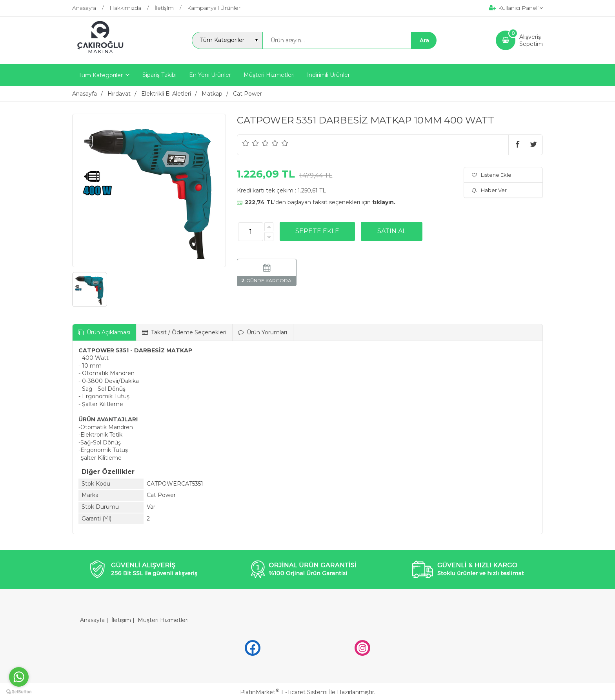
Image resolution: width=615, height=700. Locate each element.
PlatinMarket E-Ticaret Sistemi (284, 692)
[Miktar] (251, 232)
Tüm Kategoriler (101, 75)
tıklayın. (384, 202)
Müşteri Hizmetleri (163, 620)
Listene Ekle (492, 175)
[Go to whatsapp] (19, 677)
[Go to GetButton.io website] (19, 692)
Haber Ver (489, 190)
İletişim (121, 620)
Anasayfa (92, 620)
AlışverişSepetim (531, 40)
